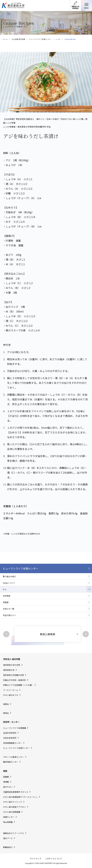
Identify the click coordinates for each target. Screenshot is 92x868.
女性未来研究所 (10, 738)
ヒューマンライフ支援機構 (14, 728)
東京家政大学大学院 (12, 665)
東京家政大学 (9, 670)
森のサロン (8, 787)
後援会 (6, 704)
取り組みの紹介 (9, 576)
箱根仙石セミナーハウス (14, 833)
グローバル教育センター (14, 757)
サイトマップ (36, 858)
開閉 (89, 589)
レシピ (58, 39)
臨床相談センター (11, 762)
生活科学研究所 (10, 733)
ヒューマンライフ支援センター (40, 39)
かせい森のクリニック (13, 802)
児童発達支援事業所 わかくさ (16, 792)
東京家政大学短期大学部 (14, 675)
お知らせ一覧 (9, 609)
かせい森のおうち (11, 695)
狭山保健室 (8, 822)
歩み (5, 589)
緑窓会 (6, 713)
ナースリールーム (11, 690)
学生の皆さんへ (9, 615)
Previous (6, 634)
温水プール (8, 838)
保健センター (9, 817)
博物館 (6, 782)
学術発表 (7, 596)
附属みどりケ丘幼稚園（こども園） (18, 685)
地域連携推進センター (13, 743)
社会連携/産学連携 (18, 39)
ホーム (5, 39)
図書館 (6, 777)
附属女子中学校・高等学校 (14, 680)
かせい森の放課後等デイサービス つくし (20, 797)
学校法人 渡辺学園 (12, 659)
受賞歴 (6, 602)
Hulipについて (9, 583)
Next (86, 634)
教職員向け (8, 847)
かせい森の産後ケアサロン (14, 807)
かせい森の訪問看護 (12, 812)
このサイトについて (54, 858)
